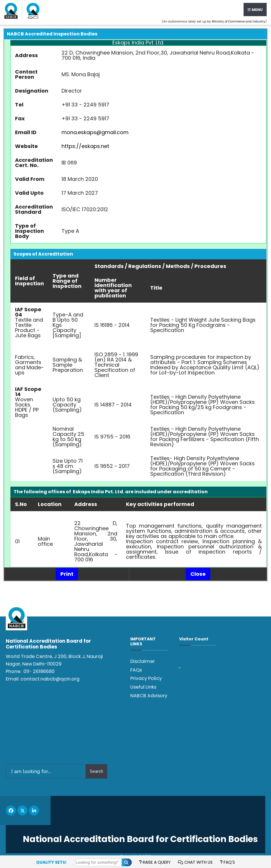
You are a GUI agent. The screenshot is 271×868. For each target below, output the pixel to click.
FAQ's (227, 862)
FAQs (136, 670)
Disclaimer (143, 661)
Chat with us (195, 862)
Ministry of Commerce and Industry (238, 21)
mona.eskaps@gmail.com (95, 132)
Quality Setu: (51, 862)
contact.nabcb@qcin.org (50, 679)
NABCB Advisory (149, 696)
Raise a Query (155, 862)
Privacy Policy (146, 678)
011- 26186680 (39, 671)
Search (96, 771)
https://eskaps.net (85, 146)
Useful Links (143, 687)
